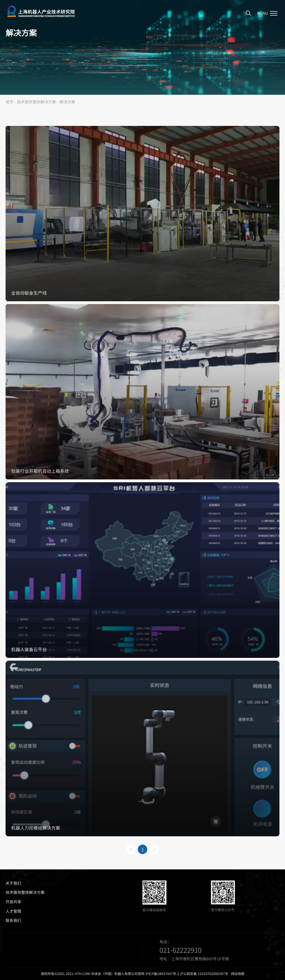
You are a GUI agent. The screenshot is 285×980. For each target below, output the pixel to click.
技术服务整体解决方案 (36, 102)
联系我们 (13, 920)
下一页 (154, 849)
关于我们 (13, 883)
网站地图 (238, 974)
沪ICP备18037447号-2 (162, 974)
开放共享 (13, 902)
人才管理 (13, 911)
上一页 (131, 849)
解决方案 (67, 102)
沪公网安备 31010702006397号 (204, 974)
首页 (9, 102)
